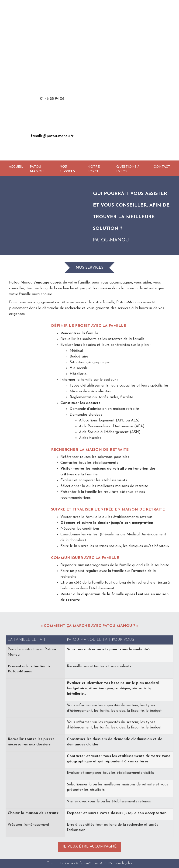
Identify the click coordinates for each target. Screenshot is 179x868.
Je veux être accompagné (89, 847)
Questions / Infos (127, 169)
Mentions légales (120, 863)
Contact (162, 167)
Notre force (94, 169)
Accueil (16, 167)
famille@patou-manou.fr (52, 136)
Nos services (67, 169)
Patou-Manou (37, 169)
